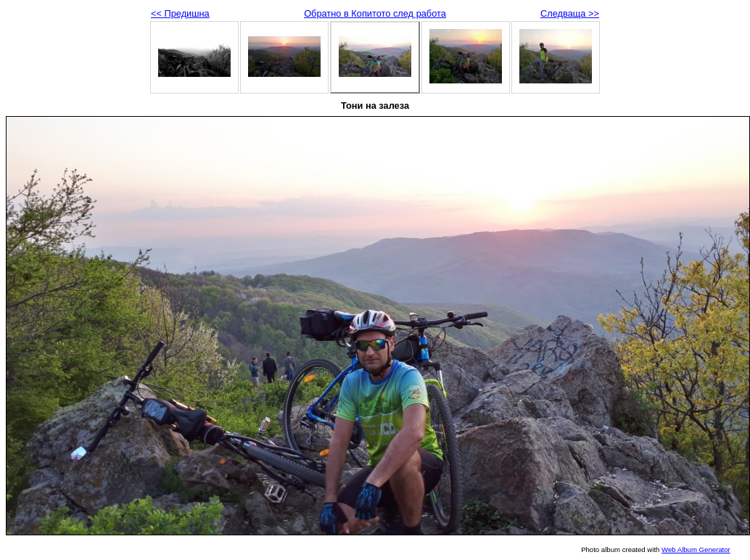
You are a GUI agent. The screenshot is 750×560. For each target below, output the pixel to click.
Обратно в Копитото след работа (375, 13)
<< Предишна (180, 13)
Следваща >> (570, 13)
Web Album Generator (696, 549)
